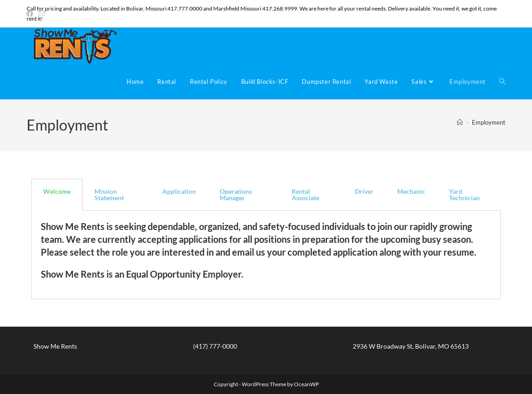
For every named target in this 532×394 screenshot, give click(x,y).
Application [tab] (179, 191)
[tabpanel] (266, 255)
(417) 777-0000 (215, 346)
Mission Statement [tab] (109, 194)
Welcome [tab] (57, 191)
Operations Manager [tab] (236, 194)
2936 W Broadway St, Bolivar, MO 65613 (411, 346)
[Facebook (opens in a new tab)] (31, 14)
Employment (489, 122)
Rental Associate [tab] (305, 194)
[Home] (460, 122)
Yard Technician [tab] (464, 194)
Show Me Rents (55, 346)
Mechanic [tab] (411, 191)
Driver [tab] (364, 191)
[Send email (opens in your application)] (42, 14)
